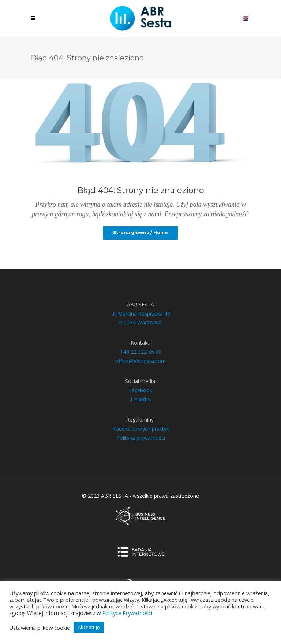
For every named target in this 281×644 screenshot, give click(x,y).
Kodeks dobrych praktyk (141, 429)
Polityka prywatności (141, 438)
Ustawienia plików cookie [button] (40, 628)
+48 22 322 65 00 (141, 352)
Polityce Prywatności (127, 613)
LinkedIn (140, 399)
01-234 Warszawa (140, 322)
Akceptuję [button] (89, 627)
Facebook (140, 390)
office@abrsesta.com (140, 361)
